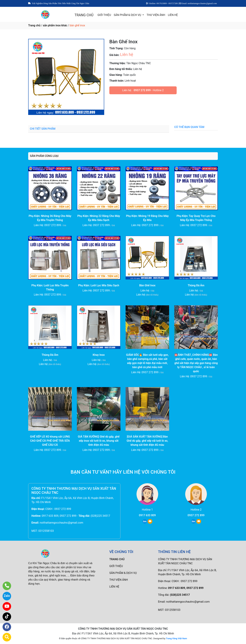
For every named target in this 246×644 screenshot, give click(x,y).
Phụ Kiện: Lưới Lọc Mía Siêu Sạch (99, 285)
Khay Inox (99, 355)
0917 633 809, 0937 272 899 (59, 516)
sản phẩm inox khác (55, 25)
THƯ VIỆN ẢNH (156, 15)
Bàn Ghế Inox (147, 285)
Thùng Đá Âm (196, 285)
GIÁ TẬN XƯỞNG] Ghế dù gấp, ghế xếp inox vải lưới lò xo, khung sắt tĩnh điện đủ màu (99, 441)
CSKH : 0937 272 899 (58, 509)
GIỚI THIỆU (104, 15)
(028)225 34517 (100, 516)
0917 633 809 (147, 515)
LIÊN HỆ (173, 15)
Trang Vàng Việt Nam (176, 638)
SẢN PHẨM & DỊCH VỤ (128, 15)
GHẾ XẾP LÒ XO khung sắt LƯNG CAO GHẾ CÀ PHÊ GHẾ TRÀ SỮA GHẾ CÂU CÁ (50, 441)
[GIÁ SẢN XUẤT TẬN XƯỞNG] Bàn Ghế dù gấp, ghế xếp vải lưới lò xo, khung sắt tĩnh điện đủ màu (147, 441)
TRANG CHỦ (84, 15)
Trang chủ (34, 25)
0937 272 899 (142, 90)
